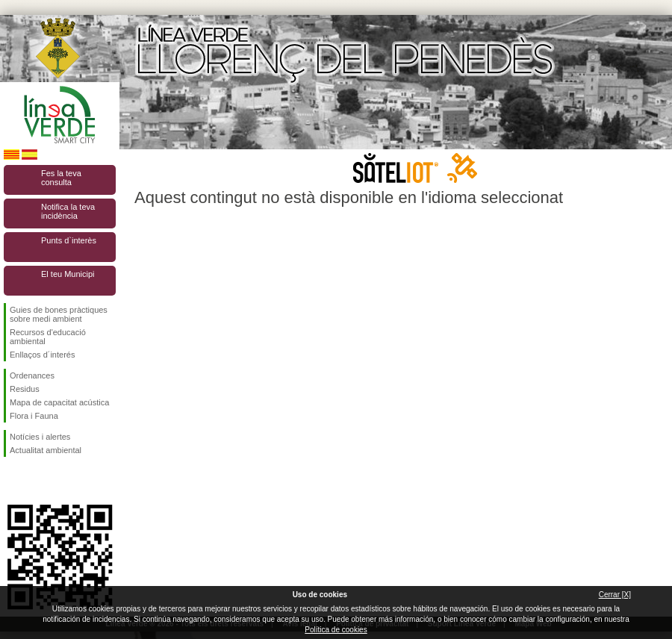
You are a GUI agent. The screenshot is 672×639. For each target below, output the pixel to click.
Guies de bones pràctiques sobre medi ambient (59, 314)
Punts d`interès (69, 240)
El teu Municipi (68, 274)
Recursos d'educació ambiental (48, 337)
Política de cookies (336, 630)
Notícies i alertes (40, 437)
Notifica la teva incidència (68, 211)
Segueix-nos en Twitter (37, 481)
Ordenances (32, 375)
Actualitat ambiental (46, 450)
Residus (25, 389)
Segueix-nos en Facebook (13, 481)
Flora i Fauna (34, 416)
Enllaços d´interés (42, 355)
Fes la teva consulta (61, 178)
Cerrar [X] (615, 595)
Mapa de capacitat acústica (59, 402)
